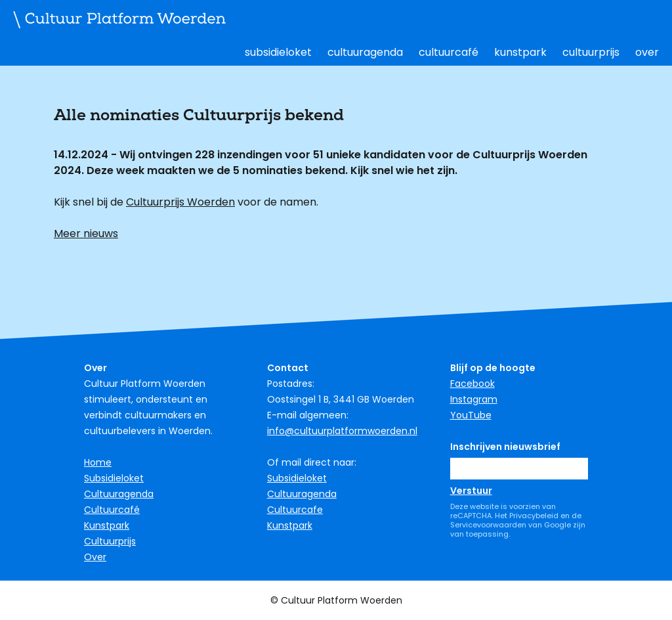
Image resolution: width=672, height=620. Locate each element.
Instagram (474, 399)
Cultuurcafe (295, 510)
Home (98, 462)
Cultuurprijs (591, 52)
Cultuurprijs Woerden (180, 202)
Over (647, 52)
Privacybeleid (534, 516)
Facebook (472, 384)
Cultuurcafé (449, 52)
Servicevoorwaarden (488, 525)
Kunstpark (520, 52)
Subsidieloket (278, 52)
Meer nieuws (86, 233)
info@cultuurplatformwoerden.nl (342, 431)
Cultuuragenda (365, 52)
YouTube (471, 415)
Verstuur (471, 491)
